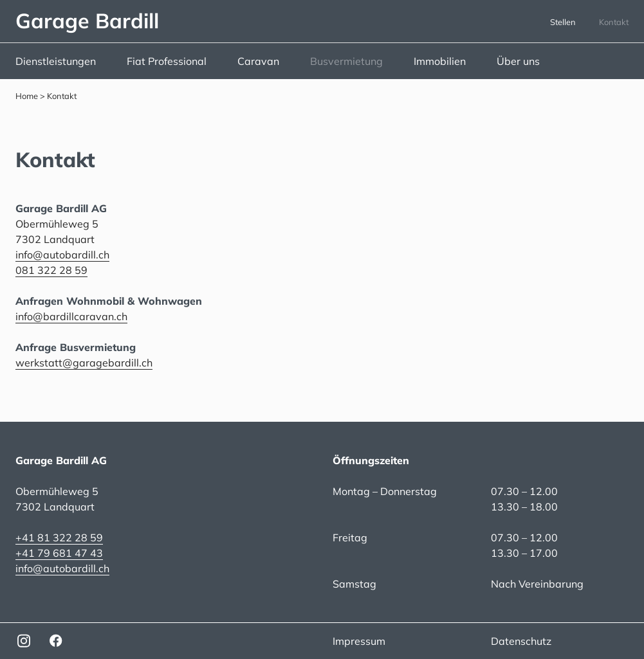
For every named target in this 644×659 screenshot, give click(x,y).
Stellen (563, 22)
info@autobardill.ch (62, 255)
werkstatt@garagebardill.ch (84, 363)
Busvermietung (346, 61)
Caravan (258, 61)
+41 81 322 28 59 (59, 537)
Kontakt (614, 22)
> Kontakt (57, 96)
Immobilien (440, 61)
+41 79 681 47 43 (59, 553)
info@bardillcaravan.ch (71, 316)
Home (27, 96)
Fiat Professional (167, 61)
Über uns (518, 61)
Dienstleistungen (56, 61)
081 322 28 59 (51, 270)
